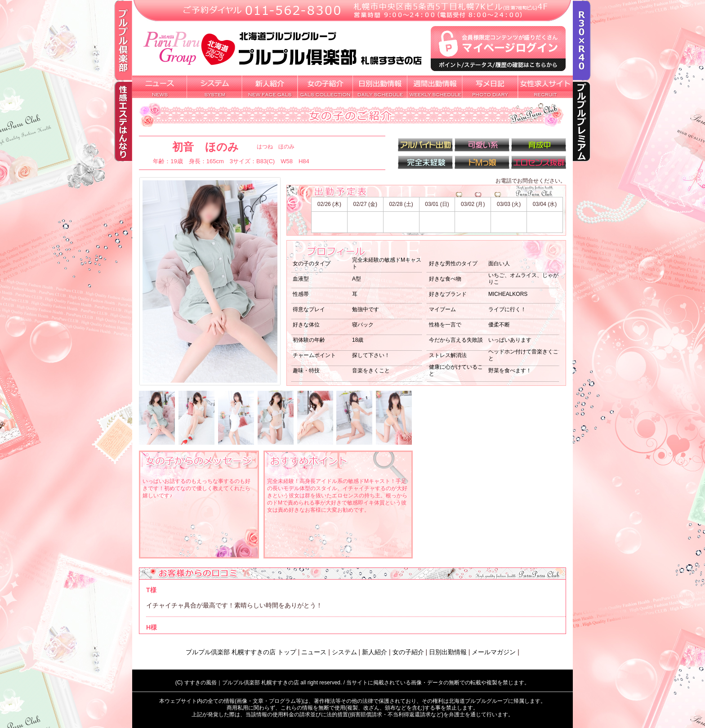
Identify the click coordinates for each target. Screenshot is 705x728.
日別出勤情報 (380, 87)
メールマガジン (494, 652)
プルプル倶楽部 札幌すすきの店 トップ (241, 652)
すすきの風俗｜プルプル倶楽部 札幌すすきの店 (242, 683)
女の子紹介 (325, 87)
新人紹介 (270, 87)
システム (215, 87)
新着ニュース (160, 87)
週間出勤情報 (435, 87)
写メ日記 (490, 87)
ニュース (314, 652)
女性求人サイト (545, 87)
